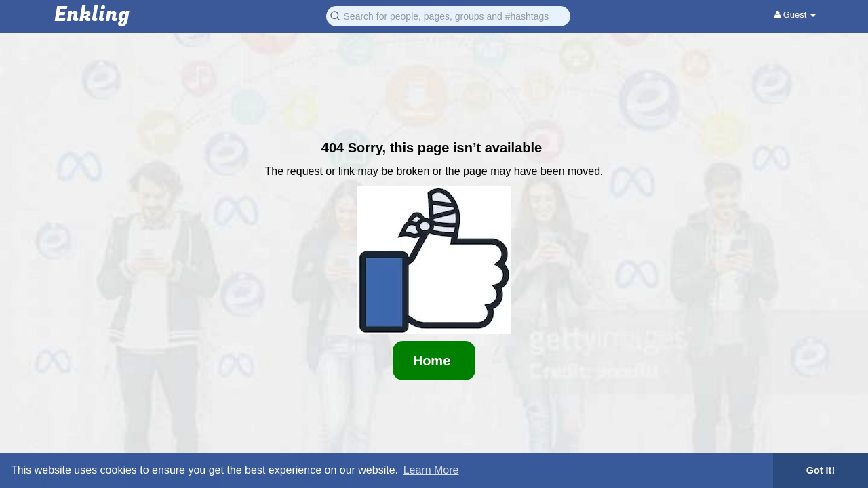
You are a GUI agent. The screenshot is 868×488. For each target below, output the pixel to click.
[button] (448, 15)
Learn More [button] (431, 470)
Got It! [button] (821, 470)
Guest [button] (795, 15)
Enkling (92, 15)
